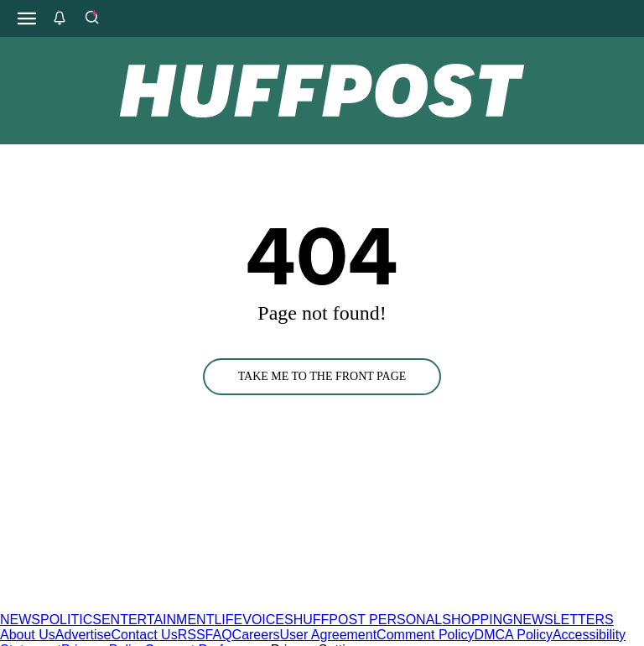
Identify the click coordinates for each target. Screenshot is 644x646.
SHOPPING (477, 620)
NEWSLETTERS (563, 620)
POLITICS (71, 620)
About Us (28, 635)
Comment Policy (425, 635)
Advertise (83, 635)
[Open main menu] (27, 18)
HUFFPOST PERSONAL (368, 620)
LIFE (228, 620)
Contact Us (145, 635)
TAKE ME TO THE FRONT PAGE (322, 376)
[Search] (91, 18)
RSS (192, 635)
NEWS (20, 620)
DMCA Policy (514, 635)
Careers (256, 635)
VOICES (267, 620)
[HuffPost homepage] (216, 604)
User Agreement (328, 635)
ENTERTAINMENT (158, 620)
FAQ (219, 635)
